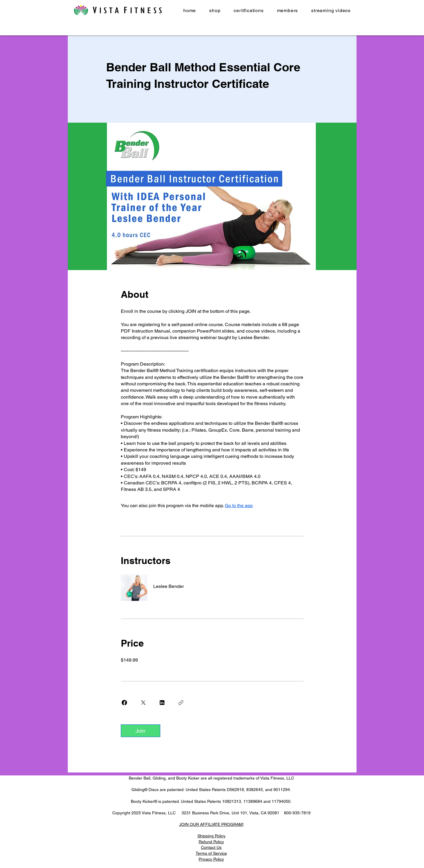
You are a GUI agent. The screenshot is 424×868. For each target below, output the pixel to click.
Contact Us (211, 847)
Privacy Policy (211, 859)
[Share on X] (143, 703)
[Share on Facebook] (124, 703)
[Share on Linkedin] (162, 703)
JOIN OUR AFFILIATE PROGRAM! (211, 824)
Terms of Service (211, 853)
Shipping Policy (211, 836)
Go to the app (239, 505)
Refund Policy (211, 842)
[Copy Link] (181, 703)
